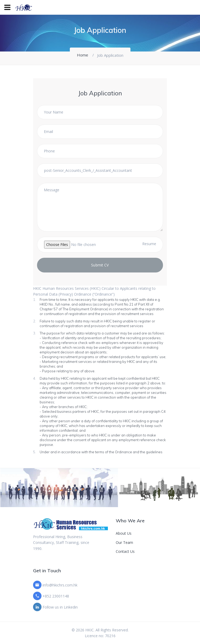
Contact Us (125, 551)
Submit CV (100, 265)
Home (83, 55)
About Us (124, 533)
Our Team (124, 542)
